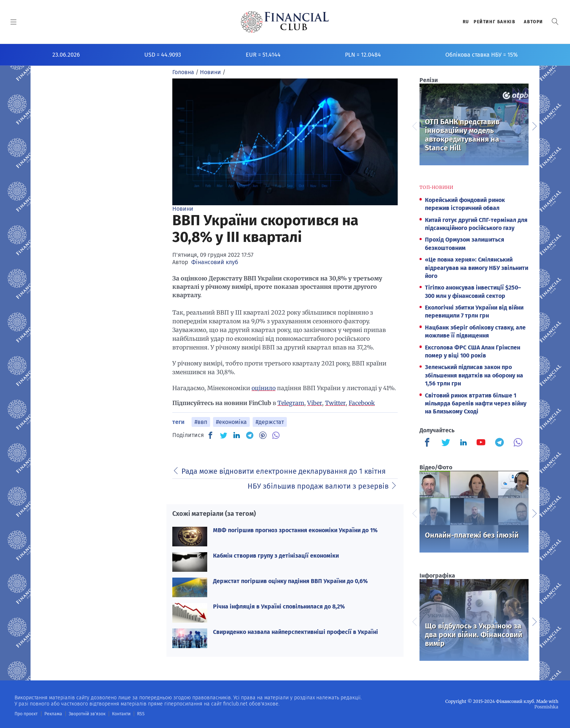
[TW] (224, 435)
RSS (141, 714)
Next (534, 125)
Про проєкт (26, 714)
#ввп (201, 422)
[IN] (237, 436)
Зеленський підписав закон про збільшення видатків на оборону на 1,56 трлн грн (474, 375)
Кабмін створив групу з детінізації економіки (276, 556)
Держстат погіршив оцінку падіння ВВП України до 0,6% (290, 581)
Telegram (291, 403)
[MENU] (14, 22)
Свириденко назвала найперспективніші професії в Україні (296, 632)
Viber (315, 403)
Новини (183, 209)
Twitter (335, 403)
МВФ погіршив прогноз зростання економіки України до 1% (295, 530)
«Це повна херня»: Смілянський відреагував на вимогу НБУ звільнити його (477, 268)
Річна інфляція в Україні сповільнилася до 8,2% (279, 606)
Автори (533, 22)
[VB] (276, 435)
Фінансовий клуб (215, 262)
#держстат (270, 422)
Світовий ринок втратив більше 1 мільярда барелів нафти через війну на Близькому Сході (476, 404)
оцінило (264, 388)
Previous (414, 125)
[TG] (250, 435)
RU (466, 22)
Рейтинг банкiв (494, 22)
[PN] (263, 435)
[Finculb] (429, 443)
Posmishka (547, 707)
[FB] (210, 435)
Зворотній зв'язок (87, 714)
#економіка (231, 422)
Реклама (53, 714)
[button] (555, 22)
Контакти (121, 714)
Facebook (362, 403)
